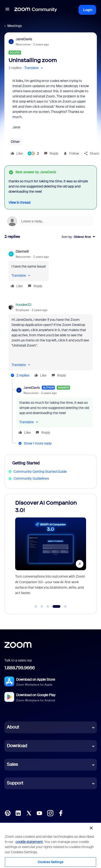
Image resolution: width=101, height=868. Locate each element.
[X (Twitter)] (29, 813)
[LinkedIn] (18, 813)
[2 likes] (33, 153)
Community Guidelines (31, 478)
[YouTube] (39, 813)
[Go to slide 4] (56, 607)
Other (15, 142)
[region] (50, 845)
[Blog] (8, 813)
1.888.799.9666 (20, 668)
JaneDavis (24, 39)
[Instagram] (50, 813)
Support (15, 783)
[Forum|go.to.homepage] (36, 10)
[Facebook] (61, 813)
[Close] (91, 828)
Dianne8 (22, 251)
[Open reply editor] (51, 221)
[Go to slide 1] (36, 607)
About (13, 727)
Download (17, 746)
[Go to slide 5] (65, 607)
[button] (7, 10)
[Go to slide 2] (42, 607)
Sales (12, 764)
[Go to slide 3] (48, 607)
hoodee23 (23, 305)
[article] (51, 269)
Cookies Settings (50, 862)
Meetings (15, 26)
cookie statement (29, 842)
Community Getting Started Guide (40, 472)
